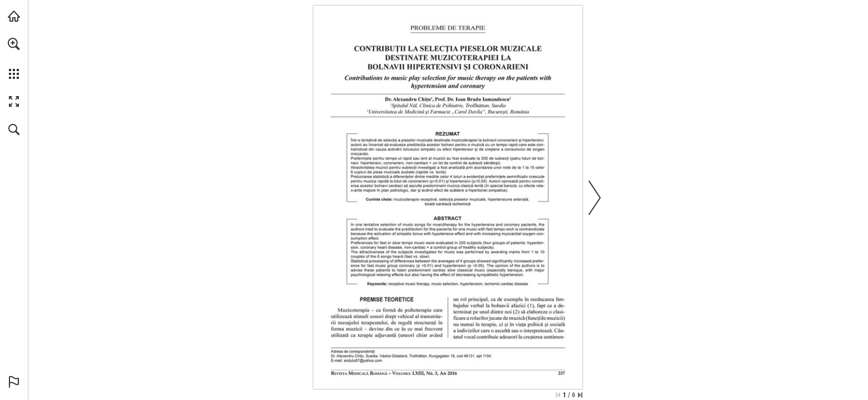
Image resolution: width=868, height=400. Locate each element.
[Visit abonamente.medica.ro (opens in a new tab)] (14, 16)
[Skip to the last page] (580, 395)
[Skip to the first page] (558, 395)
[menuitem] (14, 58)
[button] (14, 44)
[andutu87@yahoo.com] (363, 361)
